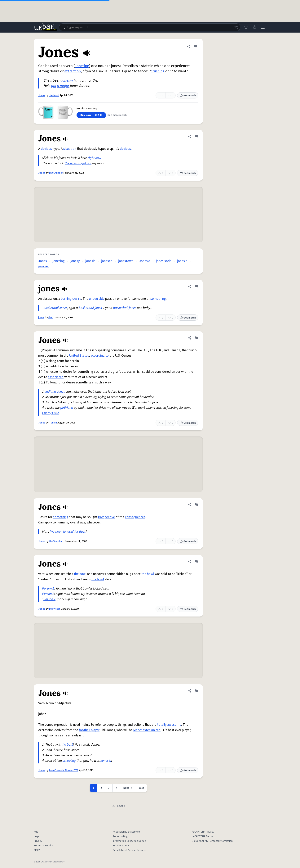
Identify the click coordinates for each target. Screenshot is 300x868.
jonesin (67, 80)
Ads (36, 832)
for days (80, 532)
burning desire (71, 299)
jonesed (107, 261)
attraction (73, 71)
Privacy (38, 841)
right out (85, 163)
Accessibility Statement (126, 832)
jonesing (59, 261)
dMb (51, 318)
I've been (56, 532)
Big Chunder (56, 173)
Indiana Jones (55, 392)
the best (67, 745)
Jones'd (145, 261)
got (54, 86)
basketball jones (90, 308)
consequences (135, 517)
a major (63, 86)
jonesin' (68, 532)
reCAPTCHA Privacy (203, 832)
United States (79, 356)
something (158, 299)
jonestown (126, 261)
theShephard (57, 541)
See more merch (117, 115)
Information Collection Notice (129, 841)
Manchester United (147, 730)
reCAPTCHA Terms (203, 836)
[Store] (246, 27)
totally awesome (169, 725)
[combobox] (150, 27)
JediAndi (54, 95)
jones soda (164, 261)
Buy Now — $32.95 (91, 115)
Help (36, 836)
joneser (44, 266)
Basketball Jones (55, 308)
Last (141, 788)
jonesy (75, 261)
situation (70, 149)
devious (46, 149)
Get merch (188, 96)
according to (100, 356)
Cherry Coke (51, 413)
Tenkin (53, 423)
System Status (121, 846)
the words (72, 163)
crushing (158, 71)
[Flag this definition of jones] (196, 286)
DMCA (37, 850)
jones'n (182, 261)
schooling (69, 761)
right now (95, 158)
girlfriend (67, 408)
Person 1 (48, 588)
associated (56, 377)
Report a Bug (120, 836)
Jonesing (82, 66)
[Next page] (128, 788)
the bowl (80, 574)
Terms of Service (44, 846)
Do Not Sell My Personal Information (212, 841)
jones (41, 318)
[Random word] (236, 27)
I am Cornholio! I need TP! (64, 770)
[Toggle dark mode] (254, 27)
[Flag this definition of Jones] (195, 46)
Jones (42, 95)
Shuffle (118, 806)
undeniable (97, 299)
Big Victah (55, 609)
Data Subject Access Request (130, 850)
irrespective (106, 517)
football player (89, 730)
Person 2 (48, 594)
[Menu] (263, 27)
